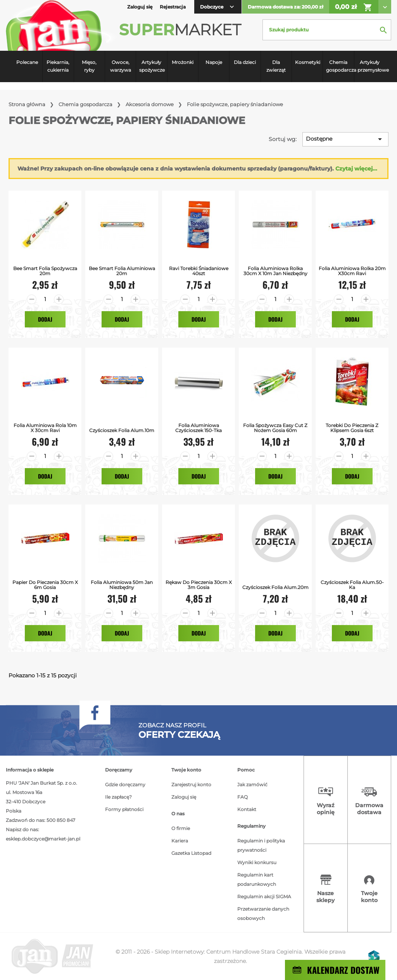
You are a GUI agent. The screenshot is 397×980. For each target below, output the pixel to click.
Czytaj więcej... (356, 169)
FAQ (243, 797)
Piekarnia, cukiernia (58, 66)
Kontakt (247, 809)
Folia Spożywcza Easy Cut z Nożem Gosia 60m (275, 428)
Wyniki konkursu (257, 862)
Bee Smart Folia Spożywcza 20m (45, 271)
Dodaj (45, 319)
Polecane (27, 62)
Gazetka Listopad (191, 853)
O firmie (181, 828)
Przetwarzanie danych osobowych (263, 914)
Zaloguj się (184, 797)
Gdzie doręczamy (125, 785)
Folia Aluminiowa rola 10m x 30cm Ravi (45, 428)
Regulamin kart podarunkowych (257, 879)
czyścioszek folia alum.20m (275, 587)
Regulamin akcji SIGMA (264, 896)
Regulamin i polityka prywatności (261, 845)
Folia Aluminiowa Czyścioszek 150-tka (198, 428)
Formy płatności (124, 809)
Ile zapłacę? (118, 797)
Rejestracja (173, 7)
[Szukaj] (327, 30)
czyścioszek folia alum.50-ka (352, 585)
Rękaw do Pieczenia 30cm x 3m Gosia (199, 585)
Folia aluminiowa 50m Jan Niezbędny (122, 585)
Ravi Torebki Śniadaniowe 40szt (199, 271)
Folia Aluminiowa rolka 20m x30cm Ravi (352, 271)
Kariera (180, 841)
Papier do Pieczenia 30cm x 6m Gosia (45, 585)
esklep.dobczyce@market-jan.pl (43, 839)
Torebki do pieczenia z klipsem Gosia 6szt (352, 428)
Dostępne (345, 139)
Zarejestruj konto (191, 785)
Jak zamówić (252, 785)
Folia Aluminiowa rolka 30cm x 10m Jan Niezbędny (275, 271)
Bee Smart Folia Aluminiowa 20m (122, 271)
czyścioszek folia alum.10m (122, 430)
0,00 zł (354, 7)
